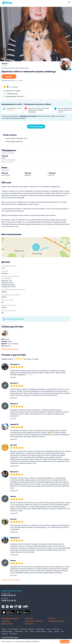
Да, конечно (65, 642)
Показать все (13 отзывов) (11, 580)
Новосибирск (19, 631)
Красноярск (57, 629)
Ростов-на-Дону (41, 631)
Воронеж (31, 629)
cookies (14, 641)
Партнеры (52, 618)
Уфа (62, 631)
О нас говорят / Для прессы (34, 621)
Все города (13, 634)
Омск (27, 631)
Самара (50, 631)
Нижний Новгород (7, 631)
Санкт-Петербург (13, 629)
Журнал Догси (30, 624)
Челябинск (5, 634)
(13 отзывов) (13, 87)
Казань (49, 629)
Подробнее (10, 110)
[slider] (19, 359)
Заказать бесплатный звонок (12, 591)
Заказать (9, 76)
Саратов (57, 631)
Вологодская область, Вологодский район (15, 68)
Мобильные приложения (57, 621)
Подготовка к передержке (10, 618)
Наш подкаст (29, 618)
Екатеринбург (40, 629)
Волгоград (24, 629)
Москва (4, 629)
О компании (5, 621)
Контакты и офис (7, 624)
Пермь (32, 631)
